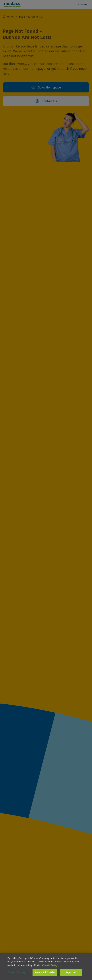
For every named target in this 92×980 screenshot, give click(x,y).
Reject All (71, 972)
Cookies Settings (17, 972)
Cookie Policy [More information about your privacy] (50, 965)
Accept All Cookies (45, 972)
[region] (46, 966)
